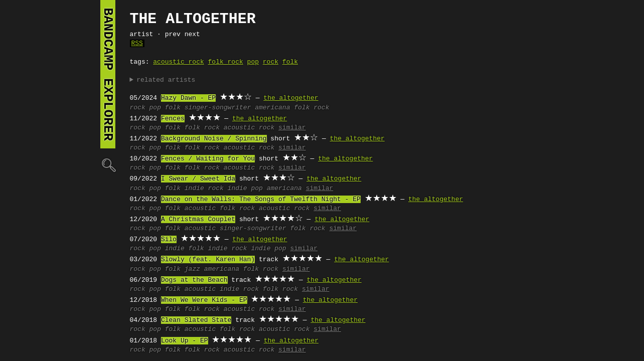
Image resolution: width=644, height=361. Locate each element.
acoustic (200, 209)
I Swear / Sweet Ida (198, 179)
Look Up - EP (185, 341)
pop (253, 62)
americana (272, 108)
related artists (166, 80)
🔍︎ (108, 165)
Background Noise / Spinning (214, 139)
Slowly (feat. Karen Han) (208, 260)
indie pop (245, 189)
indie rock (204, 189)
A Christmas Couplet (198, 220)
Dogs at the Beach (194, 280)
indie (175, 249)
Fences (173, 119)
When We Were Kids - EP (204, 300)
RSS (137, 44)
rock (271, 62)
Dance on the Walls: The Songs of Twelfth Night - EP (261, 200)
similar (292, 128)
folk (290, 62)
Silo (169, 240)
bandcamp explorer (108, 74)
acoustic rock (178, 62)
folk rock (226, 62)
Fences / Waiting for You (208, 159)
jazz (192, 269)
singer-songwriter (218, 108)
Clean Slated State (196, 320)
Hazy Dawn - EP (188, 98)
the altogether (291, 98)
